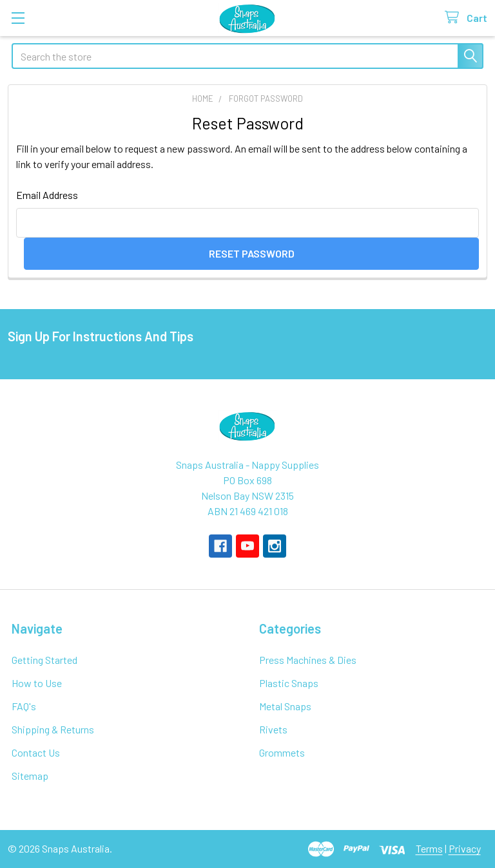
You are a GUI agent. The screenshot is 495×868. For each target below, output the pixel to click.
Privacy (465, 848)
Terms (429, 848)
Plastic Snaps (289, 683)
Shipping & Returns (53, 729)
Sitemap (30, 776)
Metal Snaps (285, 706)
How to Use (37, 683)
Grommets (282, 752)
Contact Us (36, 752)
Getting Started (44, 660)
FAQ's (24, 706)
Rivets (273, 729)
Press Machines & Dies (308, 660)
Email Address (47, 195)
